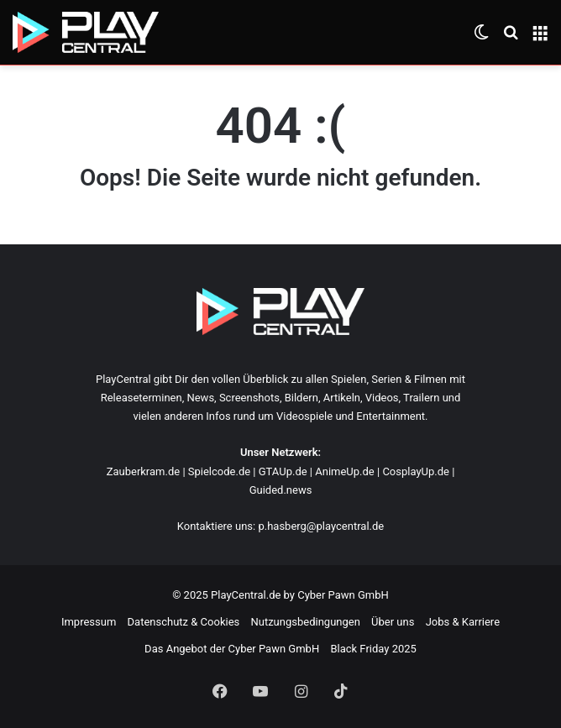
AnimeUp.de (345, 471)
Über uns (393, 622)
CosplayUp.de (416, 471)
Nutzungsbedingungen (305, 622)
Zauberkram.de (144, 471)
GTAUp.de (283, 471)
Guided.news (281, 490)
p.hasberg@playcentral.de (321, 526)
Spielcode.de (219, 471)
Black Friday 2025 (373, 649)
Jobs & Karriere (463, 622)
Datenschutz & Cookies (184, 622)
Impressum (89, 622)
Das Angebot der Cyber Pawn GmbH (232, 649)
